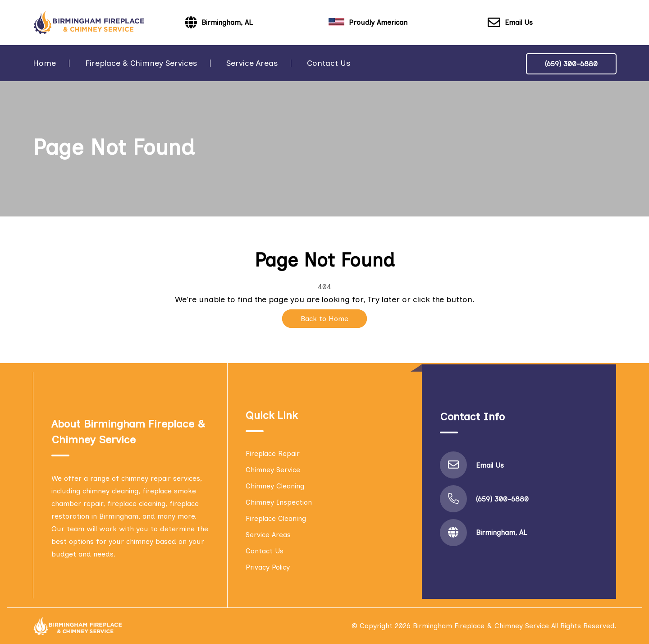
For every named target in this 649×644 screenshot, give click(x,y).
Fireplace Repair (273, 453)
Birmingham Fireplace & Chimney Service (481, 626)
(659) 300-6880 (571, 64)
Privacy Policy (268, 567)
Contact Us (329, 63)
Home (44, 63)
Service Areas (252, 63)
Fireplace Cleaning (276, 518)
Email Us (510, 23)
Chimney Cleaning (275, 486)
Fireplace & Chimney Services (141, 63)
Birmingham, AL (502, 532)
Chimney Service (273, 470)
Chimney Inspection (279, 502)
